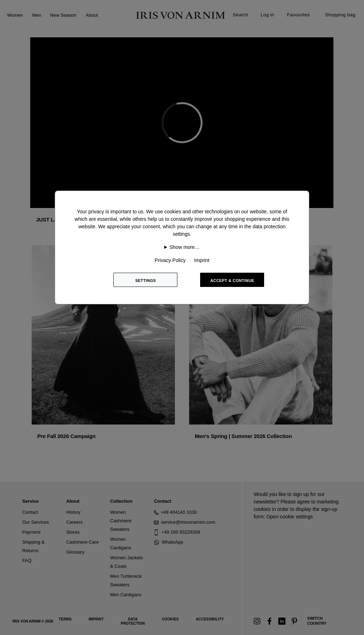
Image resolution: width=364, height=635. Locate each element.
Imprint (202, 260)
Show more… (185, 247)
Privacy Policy (170, 260)
